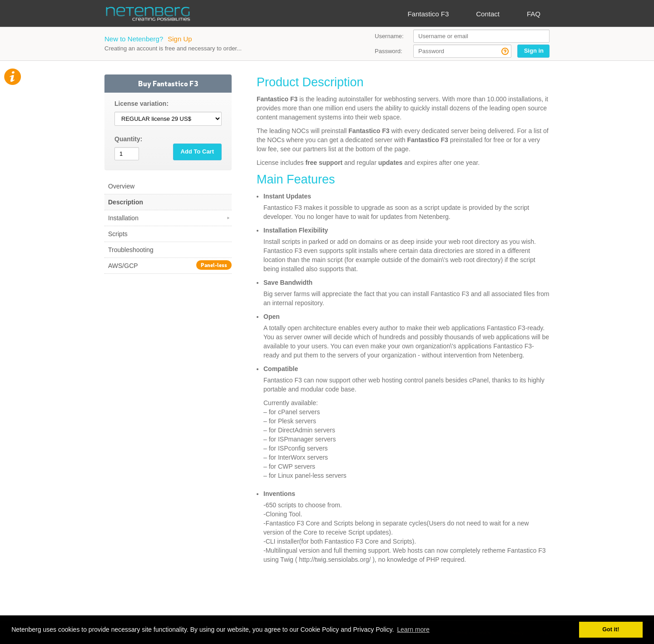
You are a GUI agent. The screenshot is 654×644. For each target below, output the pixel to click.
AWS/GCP (170, 265)
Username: (389, 36)
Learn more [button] (413, 629)
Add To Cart (197, 151)
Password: (389, 51)
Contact (488, 14)
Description (126, 202)
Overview (121, 186)
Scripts (118, 234)
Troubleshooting (131, 250)
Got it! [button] (611, 629)
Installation (170, 218)
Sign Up (180, 39)
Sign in (534, 51)
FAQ (534, 14)
